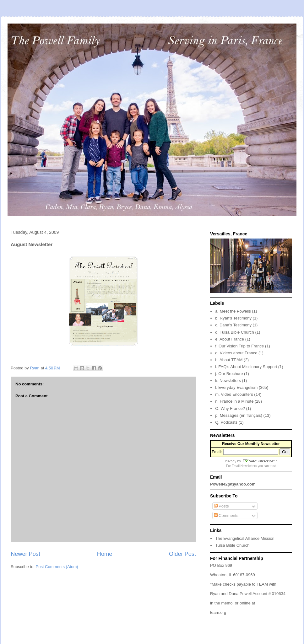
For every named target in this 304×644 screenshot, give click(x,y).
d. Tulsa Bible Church (235, 332)
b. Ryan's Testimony (233, 318)
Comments (226, 515)
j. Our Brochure (229, 374)
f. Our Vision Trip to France (239, 346)
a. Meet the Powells (233, 311)
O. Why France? (230, 408)
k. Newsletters (228, 381)
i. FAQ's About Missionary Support (246, 367)
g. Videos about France (236, 353)
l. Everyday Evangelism (236, 387)
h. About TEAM (229, 360)
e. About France (230, 339)
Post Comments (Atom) (57, 567)
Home (105, 554)
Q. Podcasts (226, 422)
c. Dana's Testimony (233, 325)
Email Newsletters (244, 466)
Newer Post (25, 554)
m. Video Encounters (234, 394)
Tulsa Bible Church (232, 545)
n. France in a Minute (234, 401)
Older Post (182, 554)
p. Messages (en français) (239, 415)
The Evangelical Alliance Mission (245, 538)
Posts (221, 506)
